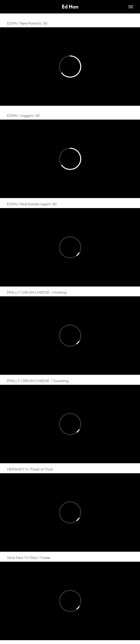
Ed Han (70, 7)
